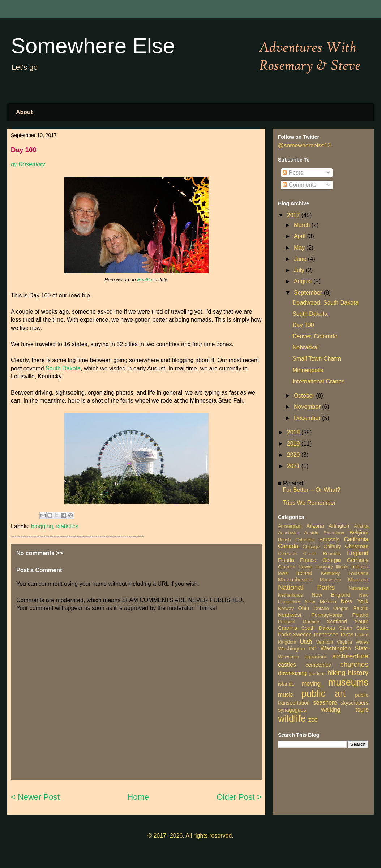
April (300, 236)
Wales (362, 642)
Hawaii (305, 567)
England (358, 553)
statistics (67, 526)
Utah (306, 642)
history (358, 673)
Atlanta (361, 526)
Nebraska (358, 588)
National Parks (306, 587)
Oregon (341, 608)
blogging (42, 526)
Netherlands (290, 595)
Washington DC (297, 649)
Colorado (287, 553)
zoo (313, 720)
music (286, 695)
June (301, 259)
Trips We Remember (309, 503)
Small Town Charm (317, 359)
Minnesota (331, 580)
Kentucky (331, 573)
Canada (288, 546)
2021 (294, 466)
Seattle (145, 280)
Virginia (344, 642)
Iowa (283, 573)
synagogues (292, 710)
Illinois (342, 567)
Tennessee (326, 635)
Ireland (304, 573)
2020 (294, 455)
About (24, 112)
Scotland (337, 622)
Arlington (339, 526)
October (305, 396)
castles (287, 665)
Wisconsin (288, 657)
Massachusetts (295, 580)
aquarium (316, 657)
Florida (286, 560)
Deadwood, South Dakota (325, 303)
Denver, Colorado (315, 336)
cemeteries (318, 665)
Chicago (311, 547)
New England (331, 595)
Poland (360, 615)
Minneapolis (308, 370)
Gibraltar (287, 567)
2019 (294, 444)
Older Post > (239, 797)
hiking (336, 673)
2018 (294, 432)
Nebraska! (306, 347)
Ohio (304, 608)
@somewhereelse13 (304, 145)
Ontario (321, 608)
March (303, 225)
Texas (347, 635)
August (304, 281)
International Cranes (318, 381)
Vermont (325, 642)
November (308, 407)
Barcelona (334, 533)
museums (348, 682)
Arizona (315, 526)
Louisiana (358, 573)
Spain (346, 628)
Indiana (360, 567)
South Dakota (63, 368)
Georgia (332, 560)
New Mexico (320, 602)
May (300, 248)
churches (354, 664)
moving (311, 684)
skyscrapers (354, 703)
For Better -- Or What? (311, 490)
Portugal (287, 622)
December (308, 418)
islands (286, 684)
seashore (325, 703)
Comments (300, 185)
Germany (358, 560)
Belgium (359, 533)
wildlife (292, 718)
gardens (317, 673)
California (356, 539)
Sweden (302, 635)
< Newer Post (35, 797)
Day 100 (303, 325)
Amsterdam (290, 526)
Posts (293, 173)
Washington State (344, 648)
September (309, 293)
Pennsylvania (327, 615)
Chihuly (332, 546)
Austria (311, 533)
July (300, 270)
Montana (358, 580)
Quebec (311, 622)
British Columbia (296, 540)
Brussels (329, 540)
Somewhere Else (93, 46)
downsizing (292, 673)
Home (138, 797)
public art (324, 693)
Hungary (324, 567)
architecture (350, 656)
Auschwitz (288, 533)
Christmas (357, 546)
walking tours (345, 710)
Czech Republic (322, 553)
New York (355, 601)
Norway (286, 608)
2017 (294, 215)
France (308, 560)
